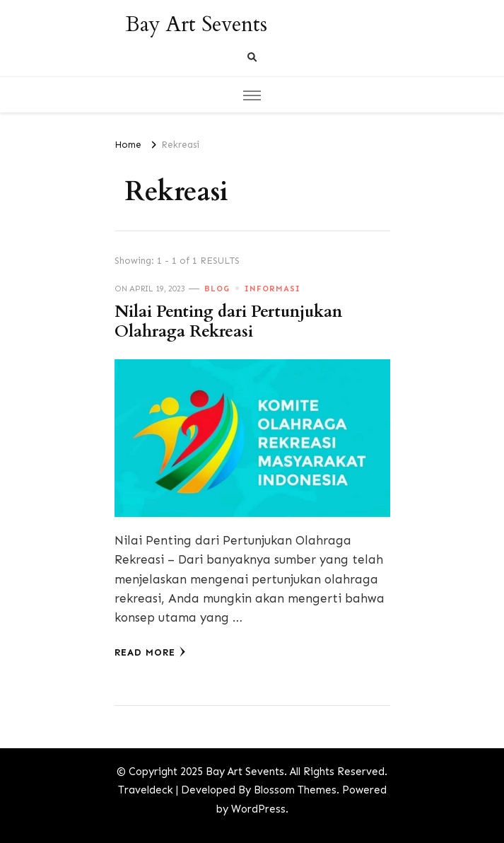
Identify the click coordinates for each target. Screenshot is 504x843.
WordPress (258, 809)
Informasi (272, 289)
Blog (217, 289)
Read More (150, 652)
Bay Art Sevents (196, 24)
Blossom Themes (295, 790)
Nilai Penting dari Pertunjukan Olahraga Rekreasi (228, 322)
